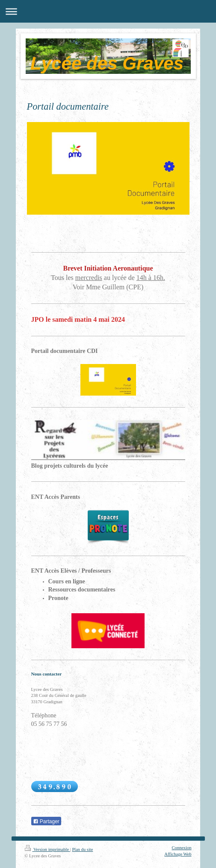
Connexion (181, 848)
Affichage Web (178, 854)
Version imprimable (47, 849)
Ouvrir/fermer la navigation (108, 11)
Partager (46, 821)
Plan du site (82, 849)
